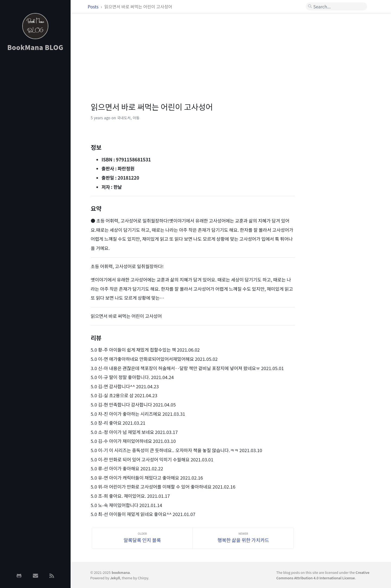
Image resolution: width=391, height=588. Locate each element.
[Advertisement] (35, 142)
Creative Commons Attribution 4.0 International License (323, 575)
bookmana (121, 572)
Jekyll (115, 578)
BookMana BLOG (35, 47)
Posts (94, 7)
